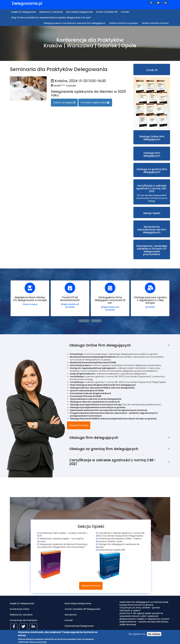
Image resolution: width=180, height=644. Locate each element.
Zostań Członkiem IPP (107, 12)
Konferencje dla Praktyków (24, 620)
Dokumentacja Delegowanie (79, 626)
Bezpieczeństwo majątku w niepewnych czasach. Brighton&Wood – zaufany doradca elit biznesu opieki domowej (145, 622)
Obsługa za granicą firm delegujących (104, 449)
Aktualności (71, 615)
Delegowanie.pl (27, 3)
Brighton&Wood (70, 304)
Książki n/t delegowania (24, 12)
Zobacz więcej (30, 304)
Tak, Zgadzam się (137, 635)
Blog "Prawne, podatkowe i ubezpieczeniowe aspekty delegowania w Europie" (51, 18)
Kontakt (125, 12)
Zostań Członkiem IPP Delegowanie (82, 609)
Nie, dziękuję (154, 635)
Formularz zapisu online (95, 103)
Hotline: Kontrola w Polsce (155, 23)
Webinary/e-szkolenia (21, 615)
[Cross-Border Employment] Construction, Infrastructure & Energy (152, 193)
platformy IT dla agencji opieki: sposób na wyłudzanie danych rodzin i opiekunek (141, 615)
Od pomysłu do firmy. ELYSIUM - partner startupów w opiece (140, 609)
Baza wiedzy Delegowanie (79, 12)
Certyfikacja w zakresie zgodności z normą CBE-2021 (113, 462)
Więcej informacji (79, 425)
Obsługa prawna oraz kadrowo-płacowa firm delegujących (74, 23)
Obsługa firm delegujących (94, 438)
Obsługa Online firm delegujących (100, 345)
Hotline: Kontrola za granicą (124, 23)
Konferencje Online (20, 609)
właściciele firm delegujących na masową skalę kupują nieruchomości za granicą (144, 603)
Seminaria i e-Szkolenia (51, 12)
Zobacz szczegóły (64, 103)
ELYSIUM (70, 307)
